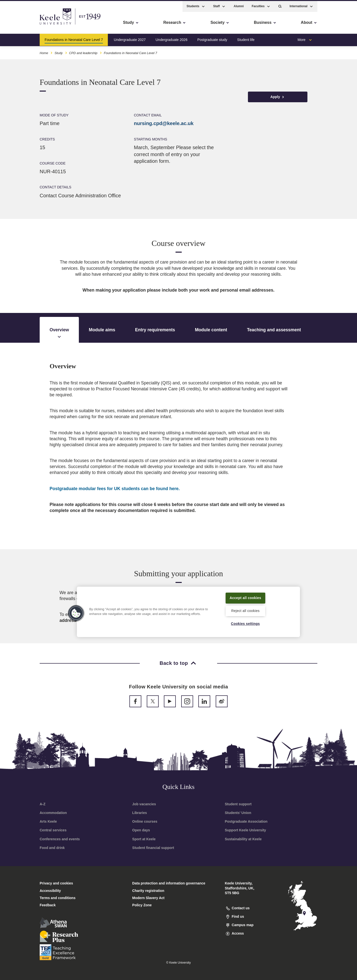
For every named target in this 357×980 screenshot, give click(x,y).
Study (59, 52)
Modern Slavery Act (148, 898)
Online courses (145, 821)
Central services (53, 830)
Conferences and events (60, 839)
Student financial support (153, 848)
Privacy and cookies (56, 883)
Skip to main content (26, 25)
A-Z (43, 804)
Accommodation (53, 813)
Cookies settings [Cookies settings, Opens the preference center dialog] (245, 624)
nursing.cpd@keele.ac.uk (164, 123)
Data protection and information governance (169, 883)
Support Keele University (246, 830)
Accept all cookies (246, 597)
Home (44, 52)
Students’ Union (238, 813)
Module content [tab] (211, 330)
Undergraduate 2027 (130, 38)
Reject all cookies (245, 610)
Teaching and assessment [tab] (274, 330)
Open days (141, 830)
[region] (188, 611)
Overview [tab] (59, 334)
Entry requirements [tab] (155, 330)
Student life (246, 38)
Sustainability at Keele (243, 839)
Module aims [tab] (102, 330)
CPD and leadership (83, 52)
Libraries (139, 813)
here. (115, 489)
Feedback (48, 905)
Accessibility (18, 25)
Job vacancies (144, 804)
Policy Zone (142, 905)
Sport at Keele (144, 839)
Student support (238, 804)
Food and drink (52, 848)
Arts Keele (48, 821)
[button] (280, 5)
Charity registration (148, 891)
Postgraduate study (212, 38)
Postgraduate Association (246, 821)
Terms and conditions (58, 898)
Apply (278, 97)
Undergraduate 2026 (171, 38)
